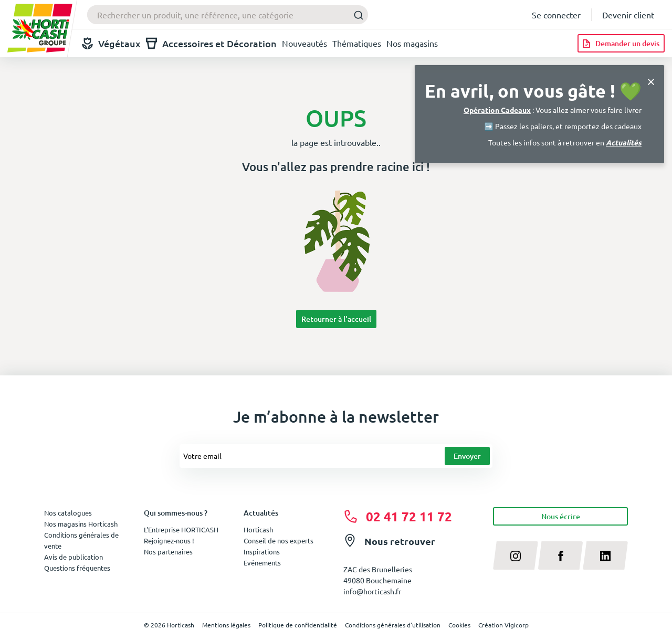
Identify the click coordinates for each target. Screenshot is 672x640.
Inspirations (262, 552)
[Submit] (356, 15)
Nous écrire (561, 516)
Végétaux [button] (111, 43)
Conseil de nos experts (279, 541)
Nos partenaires (168, 552)
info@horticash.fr (372, 591)
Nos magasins (412, 43)
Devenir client (628, 15)
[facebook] (561, 555)
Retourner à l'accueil (336, 319)
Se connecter (556, 15)
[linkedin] (605, 555)
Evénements (262, 563)
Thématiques (357, 43)
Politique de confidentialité (298, 625)
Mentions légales (226, 625)
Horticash (258, 529)
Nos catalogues (68, 513)
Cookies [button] (459, 625)
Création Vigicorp (503, 625)
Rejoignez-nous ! (169, 541)
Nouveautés (304, 43)
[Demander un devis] (621, 43)
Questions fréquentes (77, 568)
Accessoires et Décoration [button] (211, 43)
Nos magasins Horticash (81, 524)
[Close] (651, 81)
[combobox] (228, 15)
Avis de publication (73, 557)
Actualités (624, 142)
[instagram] (516, 555)
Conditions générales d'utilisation (393, 625)
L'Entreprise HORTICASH (181, 529)
